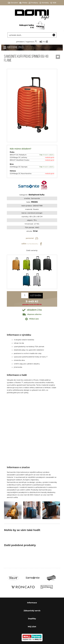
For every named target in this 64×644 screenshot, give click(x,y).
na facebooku (32, 244)
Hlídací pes (32, 319)
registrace (30, 42)
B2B (53, 3)
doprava (32, 314)
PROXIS (34, 202)
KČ (41, 42)
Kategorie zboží (15, 47)
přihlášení (20, 42)
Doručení (13, 3)
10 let (35, 231)
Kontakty (44, 3)
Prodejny (33, 3)
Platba (23, 3)
